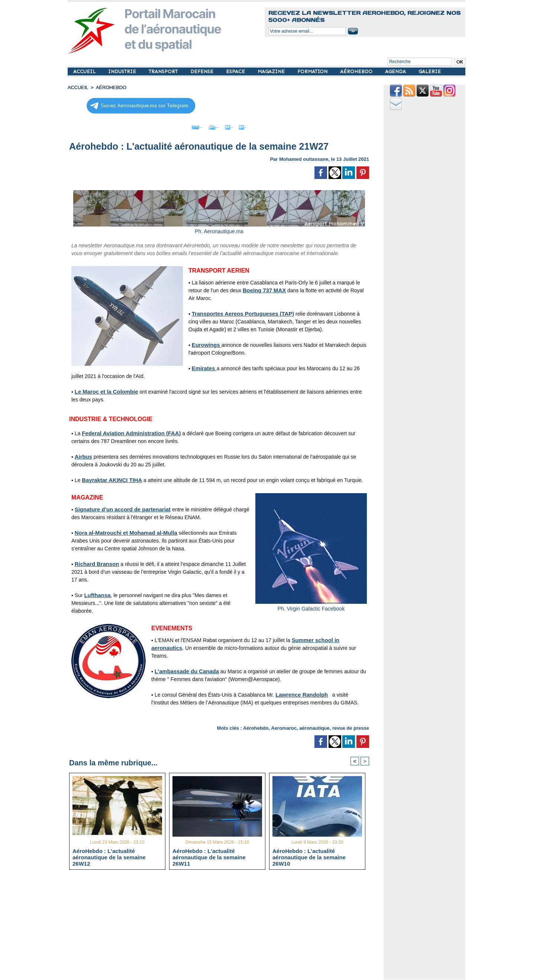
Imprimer (211, 126)
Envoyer (177, 126)
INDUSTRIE (123, 71)
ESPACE (236, 71)
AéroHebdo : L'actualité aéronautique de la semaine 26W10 (309, 857)
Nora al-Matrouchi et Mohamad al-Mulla (123, 531)
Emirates (203, 367)
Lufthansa (97, 593)
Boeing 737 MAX (263, 289)
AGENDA (396, 71)
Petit (267, 126)
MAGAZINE (272, 71)
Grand (242, 126)
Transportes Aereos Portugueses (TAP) (240, 312)
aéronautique (314, 726)
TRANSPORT (164, 71)
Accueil (77, 87)
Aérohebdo (256, 726)
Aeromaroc (284, 726)
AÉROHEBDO (357, 71)
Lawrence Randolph (300, 693)
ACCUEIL (85, 71)
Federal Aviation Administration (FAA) (128, 432)
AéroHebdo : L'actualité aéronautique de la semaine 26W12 (109, 857)
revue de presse (351, 726)
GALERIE (430, 71)
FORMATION (313, 71)
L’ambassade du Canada (185, 670)
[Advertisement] (225, 927)
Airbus (83, 455)
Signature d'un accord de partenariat (120, 508)
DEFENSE (203, 71)
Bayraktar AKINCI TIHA (110, 478)
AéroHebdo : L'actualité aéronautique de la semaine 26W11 (209, 857)
